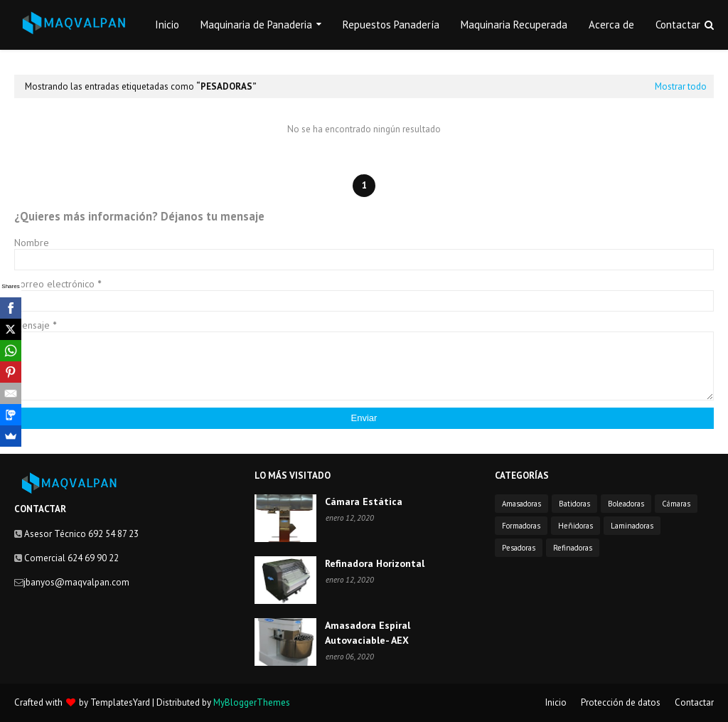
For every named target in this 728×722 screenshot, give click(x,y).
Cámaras (676, 504)
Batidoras (574, 504)
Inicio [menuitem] (167, 25)
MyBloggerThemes (252, 702)
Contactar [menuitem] (678, 25)
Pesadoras (519, 548)
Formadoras (521, 526)
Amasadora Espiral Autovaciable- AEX (368, 633)
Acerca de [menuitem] (611, 25)
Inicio (556, 702)
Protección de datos (621, 702)
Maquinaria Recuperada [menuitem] (514, 25)
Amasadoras (521, 504)
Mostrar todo (681, 86)
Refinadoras (573, 548)
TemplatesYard (120, 702)
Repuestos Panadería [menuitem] (391, 25)
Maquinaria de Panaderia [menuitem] (256, 25)
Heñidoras (576, 526)
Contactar (694, 702)
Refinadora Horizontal (375, 563)
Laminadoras (632, 526)
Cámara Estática (364, 501)
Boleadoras (626, 504)
